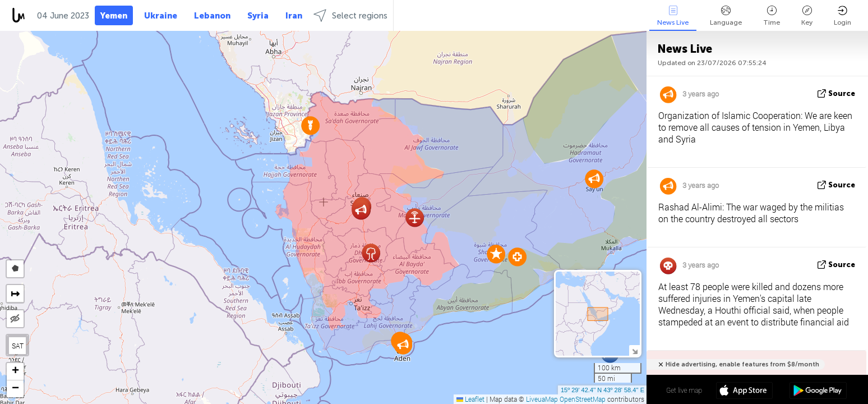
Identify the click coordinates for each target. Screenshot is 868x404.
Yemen (114, 16)
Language (726, 16)
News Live (673, 16)
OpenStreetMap (583, 399)
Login (842, 16)
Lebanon (212, 16)
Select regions (350, 15)
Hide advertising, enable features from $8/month (742, 364)
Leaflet (470, 399)
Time (772, 16)
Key (807, 16)
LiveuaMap (542, 399)
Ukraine (161, 16)
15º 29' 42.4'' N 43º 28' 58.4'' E (602, 390)
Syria (258, 16)
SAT (18, 346)
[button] (496, 254)
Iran (294, 16)
